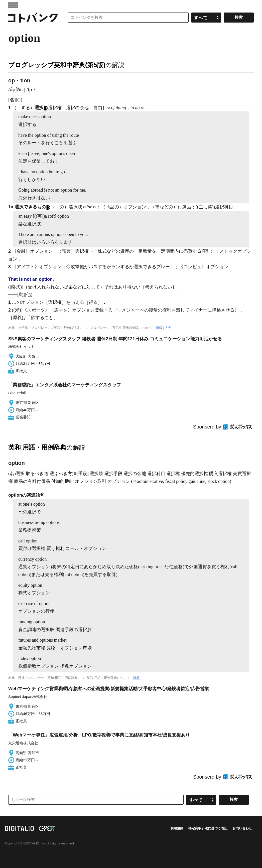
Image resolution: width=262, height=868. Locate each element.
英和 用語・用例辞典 (37, 447)
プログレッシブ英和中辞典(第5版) (57, 65)
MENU (13, 5)
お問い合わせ (242, 828)
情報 (159, 328)
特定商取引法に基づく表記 (208, 828)
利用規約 (177, 828)
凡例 (168, 328)
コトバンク (33, 18)
